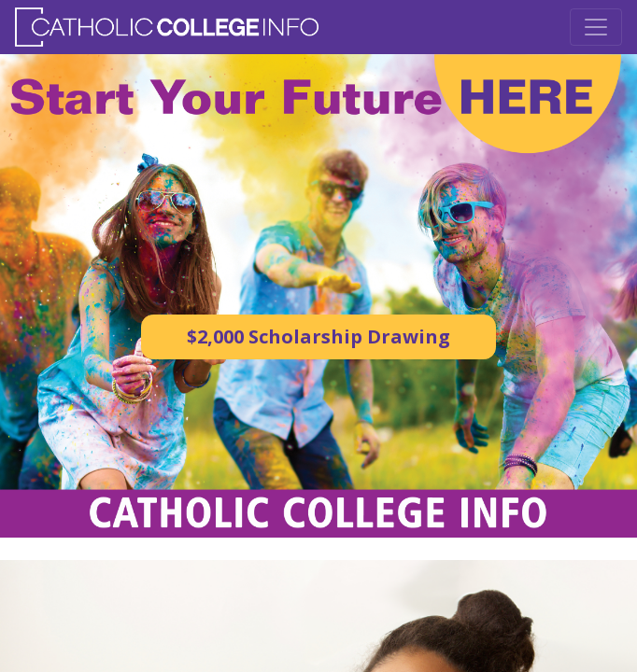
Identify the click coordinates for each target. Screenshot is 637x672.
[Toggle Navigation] (596, 27)
